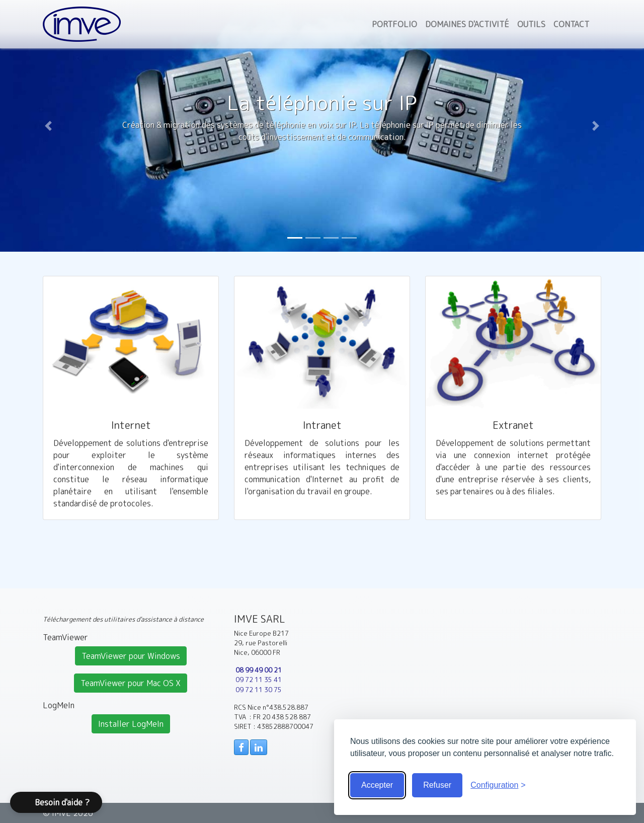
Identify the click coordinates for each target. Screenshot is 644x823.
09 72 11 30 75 (259, 690)
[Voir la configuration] (498, 785)
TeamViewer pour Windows (131, 656)
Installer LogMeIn (131, 724)
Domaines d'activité (467, 24)
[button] (48, 126)
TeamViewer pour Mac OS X (131, 683)
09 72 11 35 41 (259, 680)
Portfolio (394, 24)
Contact (571, 24)
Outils (531, 24)
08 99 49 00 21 (259, 670)
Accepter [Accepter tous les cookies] (377, 785)
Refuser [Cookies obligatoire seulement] (437, 785)
